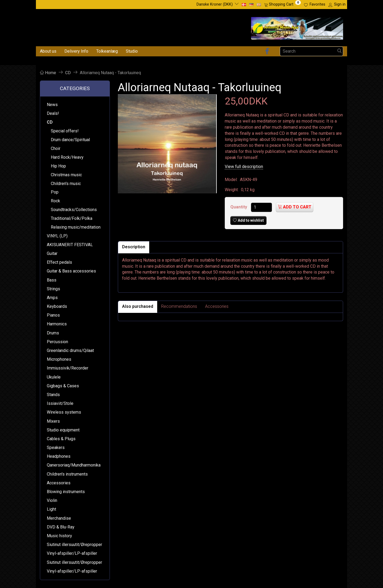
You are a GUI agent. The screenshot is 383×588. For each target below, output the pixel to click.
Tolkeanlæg (107, 51)
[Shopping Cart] (282, 5)
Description (134, 247)
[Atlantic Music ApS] (297, 27)
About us (48, 51)
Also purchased (138, 306)
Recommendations (179, 306)
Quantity (239, 207)
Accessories (217, 306)
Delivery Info (76, 51)
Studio (132, 51)
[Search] (340, 51)
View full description (244, 167)
